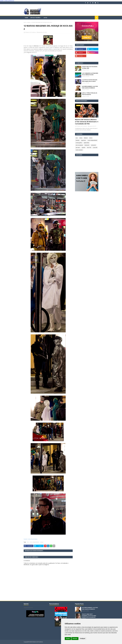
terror (91, 138)
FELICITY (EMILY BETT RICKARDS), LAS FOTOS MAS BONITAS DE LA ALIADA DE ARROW (89, 616)
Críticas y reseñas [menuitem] (35, 18)
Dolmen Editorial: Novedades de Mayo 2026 (90, 67)
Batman (86, 138)
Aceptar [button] (68, 639)
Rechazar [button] (75, 639)
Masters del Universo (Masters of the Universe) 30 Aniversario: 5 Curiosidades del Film (87, 122)
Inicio (25, 22)
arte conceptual (79, 145)
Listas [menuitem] (45, 18)
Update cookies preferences (7, 1)
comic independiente (34, 542)
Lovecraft (95, 148)
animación (93, 145)
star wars (78, 148)
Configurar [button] (83, 639)
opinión (83, 148)
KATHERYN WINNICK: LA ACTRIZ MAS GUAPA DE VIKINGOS (90, 87)
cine (28, 542)
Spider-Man (86, 143)
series (81, 138)
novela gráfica (79, 143)
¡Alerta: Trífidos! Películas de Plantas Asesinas (90, 94)
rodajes (28, 22)
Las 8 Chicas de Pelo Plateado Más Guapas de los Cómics (90, 81)
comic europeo (79, 150)
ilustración (87, 145)
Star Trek (89, 148)
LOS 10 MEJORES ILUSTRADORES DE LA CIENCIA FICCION (90, 74)
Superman (83, 140)
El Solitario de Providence (30, 32)
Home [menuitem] (26, 18)
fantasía (78, 140)
